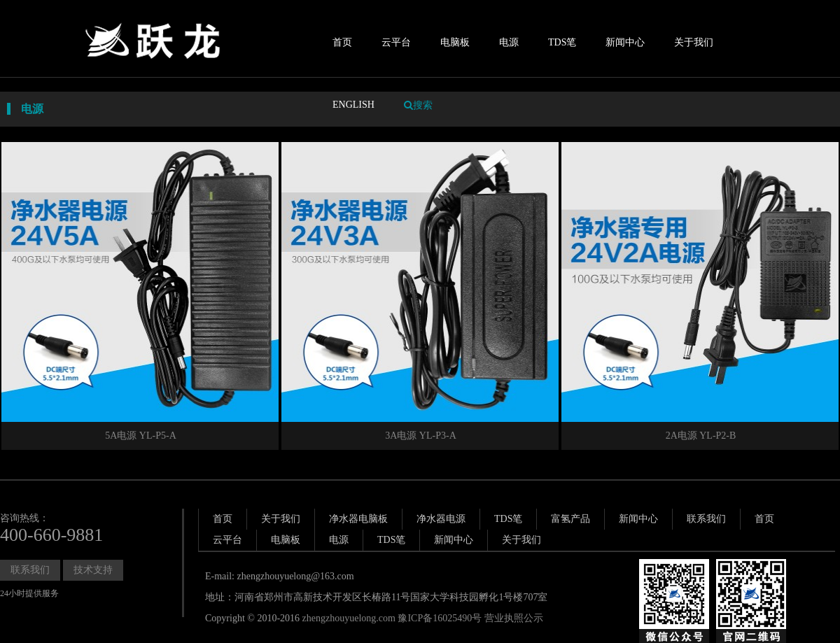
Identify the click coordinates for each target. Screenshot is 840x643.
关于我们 (694, 42)
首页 (342, 42)
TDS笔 (562, 42)
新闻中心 (625, 42)
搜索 (418, 105)
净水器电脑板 (358, 519)
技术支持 (93, 570)
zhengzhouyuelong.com (349, 618)
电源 (509, 42)
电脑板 (455, 42)
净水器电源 (441, 519)
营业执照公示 (514, 618)
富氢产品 (570, 519)
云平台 (396, 42)
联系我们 (30, 570)
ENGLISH (353, 105)
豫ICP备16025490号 (440, 618)
